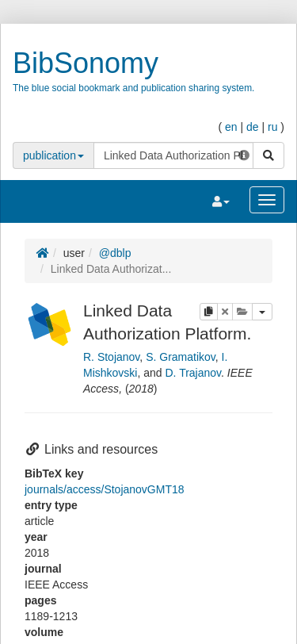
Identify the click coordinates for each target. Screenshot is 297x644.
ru (272, 127)
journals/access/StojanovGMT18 (105, 489)
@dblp (115, 253)
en (231, 127)
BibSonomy (86, 63)
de (253, 127)
